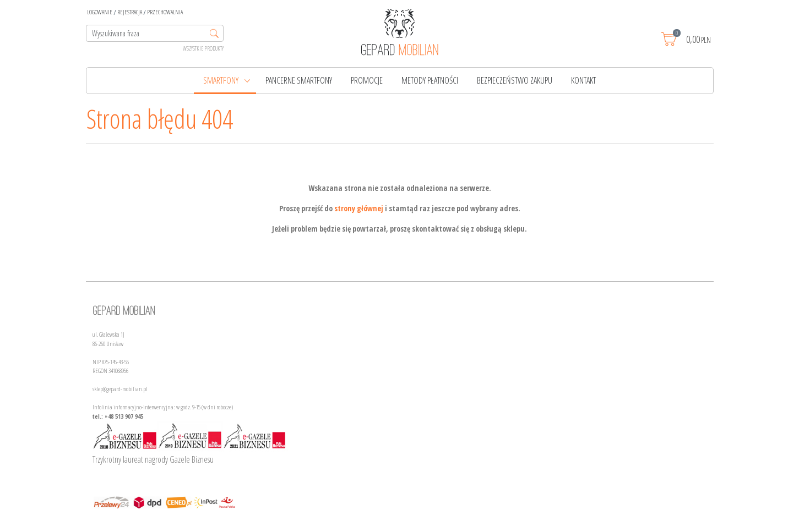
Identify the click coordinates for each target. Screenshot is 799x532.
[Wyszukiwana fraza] (155, 33)
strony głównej (359, 208)
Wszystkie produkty (203, 48)
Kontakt (583, 80)
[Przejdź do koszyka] (697, 39)
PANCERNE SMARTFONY (299, 80)
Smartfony (221, 80)
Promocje (367, 80)
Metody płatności (430, 80)
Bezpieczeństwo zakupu (515, 80)
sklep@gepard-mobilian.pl (120, 389)
